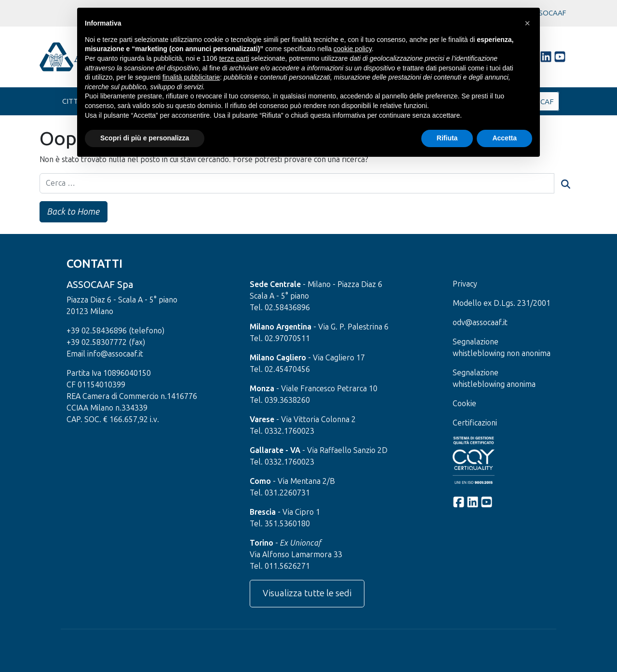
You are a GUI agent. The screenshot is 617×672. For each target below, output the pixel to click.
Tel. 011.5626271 (280, 567)
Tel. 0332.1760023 (282, 432)
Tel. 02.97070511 (280, 339)
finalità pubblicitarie (191, 77)
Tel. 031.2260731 (280, 493)
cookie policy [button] (353, 49)
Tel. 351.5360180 (280, 524)
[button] (527, 23)
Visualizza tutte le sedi (307, 594)
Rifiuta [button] (447, 138)
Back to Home (74, 212)
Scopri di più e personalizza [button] (145, 138)
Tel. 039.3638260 (280, 401)
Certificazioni (475, 423)
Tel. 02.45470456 (280, 370)
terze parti (234, 58)
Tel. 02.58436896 (280, 308)
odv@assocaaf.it (480, 323)
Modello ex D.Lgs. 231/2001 (502, 304)
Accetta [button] (504, 138)
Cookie (464, 404)
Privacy (465, 284)
